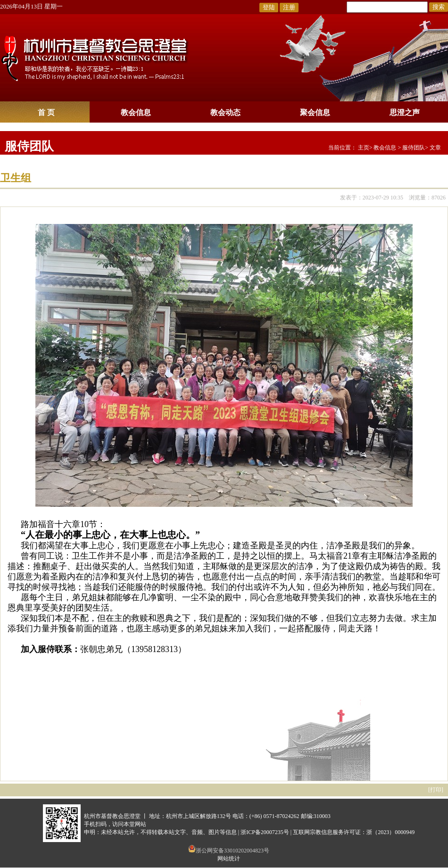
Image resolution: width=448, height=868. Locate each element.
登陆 (269, 7)
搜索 (439, 7)
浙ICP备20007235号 (265, 832)
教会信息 (136, 112)
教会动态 (225, 112)
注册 (289, 7)
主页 (364, 148)
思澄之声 (405, 112)
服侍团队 (29, 146)
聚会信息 (315, 112)
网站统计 (229, 859)
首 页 (46, 112)
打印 (436, 790)
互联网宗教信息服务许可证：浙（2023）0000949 (354, 832)
